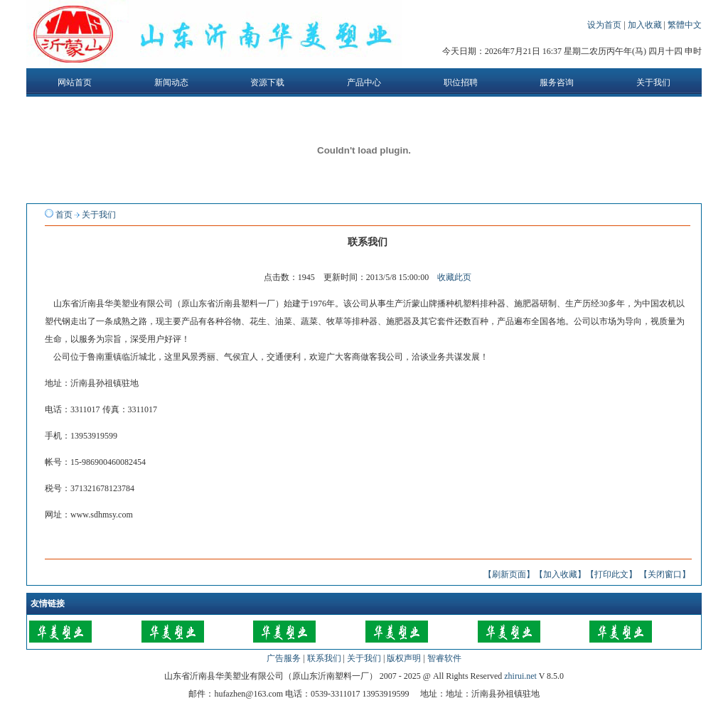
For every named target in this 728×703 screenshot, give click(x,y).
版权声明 (404, 658)
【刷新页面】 (509, 574)
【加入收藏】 (560, 574)
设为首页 (605, 25)
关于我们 (99, 215)
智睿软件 (444, 658)
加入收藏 (646, 25)
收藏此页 (454, 277)
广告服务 (284, 658)
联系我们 (324, 658)
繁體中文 (685, 25)
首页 (64, 215)
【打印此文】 (611, 574)
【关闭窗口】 (665, 574)
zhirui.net (520, 676)
